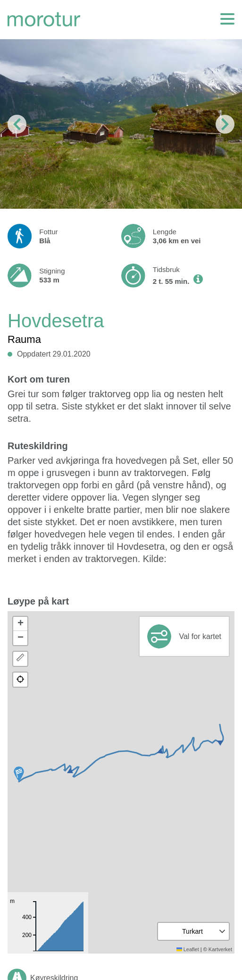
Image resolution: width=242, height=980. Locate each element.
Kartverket (220, 949)
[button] (19, 774)
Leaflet (188, 949)
